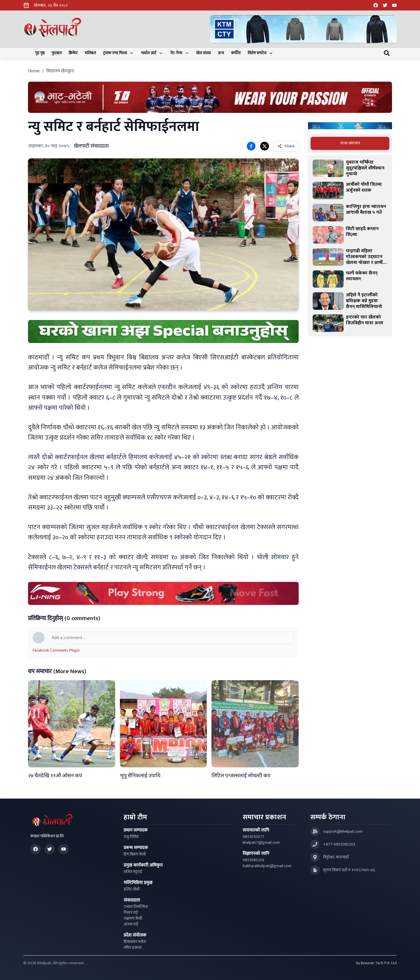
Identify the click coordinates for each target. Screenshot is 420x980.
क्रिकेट (73, 53)
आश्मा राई (131, 924)
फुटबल (57, 53)
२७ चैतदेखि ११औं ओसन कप (55, 776)
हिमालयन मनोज (135, 942)
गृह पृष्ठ (40, 53)
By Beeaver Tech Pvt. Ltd (376, 963)
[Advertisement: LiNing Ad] (163, 593)
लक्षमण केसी (133, 918)
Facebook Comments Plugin (56, 650)
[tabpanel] (350, 246)
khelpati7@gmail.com (261, 843)
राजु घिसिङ (131, 837)
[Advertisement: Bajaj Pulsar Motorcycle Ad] (350, 126)
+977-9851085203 (339, 844)
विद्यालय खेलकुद (60, 71)
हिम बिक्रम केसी (135, 854)
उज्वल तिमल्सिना (136, 907)
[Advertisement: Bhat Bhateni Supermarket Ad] (210, 97)
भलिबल (90, 53)
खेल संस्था (204, 53)
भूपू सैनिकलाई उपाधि (140, 776)
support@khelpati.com (343, 832)
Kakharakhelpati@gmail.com (267, 866)
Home (34, 71)
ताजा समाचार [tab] (350, 143)
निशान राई (131, 913)
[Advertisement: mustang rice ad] (163, 331)
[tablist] (350, 143)
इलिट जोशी (132, 889)
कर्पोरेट (236, 53)
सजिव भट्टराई (133, 872)
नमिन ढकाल (133, 948)
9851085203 (253, 860)
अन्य (221, 53)
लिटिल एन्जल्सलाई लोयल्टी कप (241, 776)
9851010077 (253, 837)
